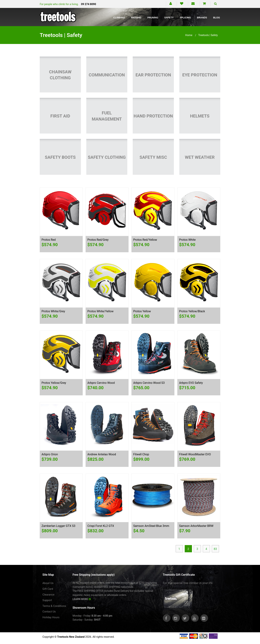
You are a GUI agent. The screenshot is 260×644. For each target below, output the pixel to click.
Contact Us (49, 612)
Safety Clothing (107, 157)
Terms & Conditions (54, 606)
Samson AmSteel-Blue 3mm (151, 526)
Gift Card (48, 589)
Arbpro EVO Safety (191, 383)
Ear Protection (153, 75)
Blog (216, 18)
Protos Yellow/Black (192, 311)
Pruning (153, 18)
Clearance (48, 595)
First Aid (60, 116)
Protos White (187, 240)
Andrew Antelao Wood (102, 454)
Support (47, 600)
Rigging (136, 18)
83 (215, 549)
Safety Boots (60, 157)
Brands (202, 18)
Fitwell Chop (141, 454)
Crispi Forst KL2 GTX (101, 526)
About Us (48, 583)
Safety (169, 18)
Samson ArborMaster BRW (196, 526)
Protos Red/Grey (98, 240)
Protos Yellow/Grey (54, 383)
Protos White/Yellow (100, 311)
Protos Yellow (142, 311)
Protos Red (49, 240)
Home (189, 35)
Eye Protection (200, 75)
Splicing (185, 18)
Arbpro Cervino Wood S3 (149, 383)
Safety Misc (153, 157)
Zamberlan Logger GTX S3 (58, 526)
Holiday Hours (51, 617)
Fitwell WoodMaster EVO (195, 454)
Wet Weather (200, 157)
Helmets (200, 116)
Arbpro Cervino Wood (101, 383)
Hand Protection (153, 116)
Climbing (119, 18)
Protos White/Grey (53, 311)
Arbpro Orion (50, 454)
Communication (107, 75)
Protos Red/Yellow (145, 240)
